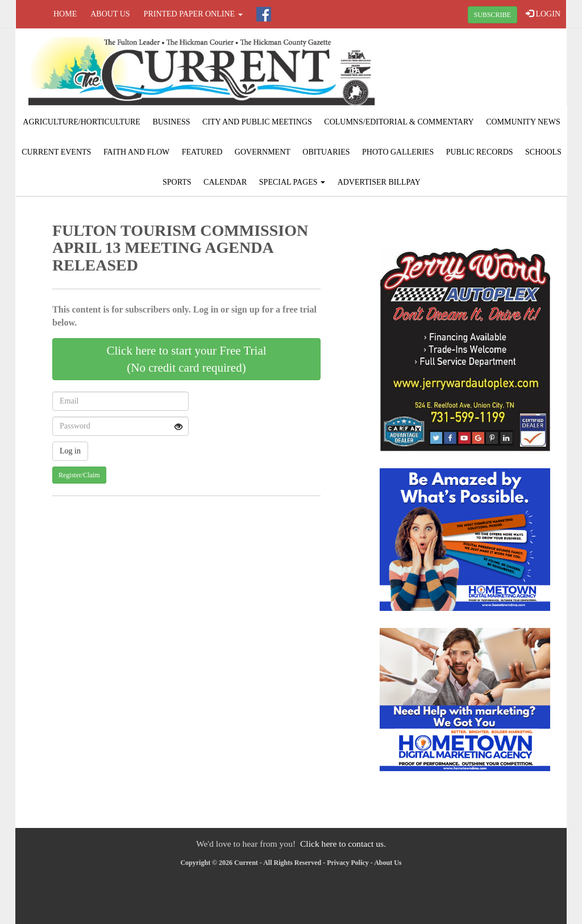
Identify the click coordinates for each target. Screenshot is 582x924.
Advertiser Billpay (379, 182)
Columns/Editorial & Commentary (399, 122)
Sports (177, 182)
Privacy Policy (348, 863)
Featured (202, 152)
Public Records (480, 152)
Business (171, 122)
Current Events (56, 152)
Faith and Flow (136, 152)
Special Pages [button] (292, 182)
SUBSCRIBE (492, 15)
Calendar (225, 182)
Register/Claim (79, 475)
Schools (543, 152)
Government (263, 152)
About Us (110, 14)
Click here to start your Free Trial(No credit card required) (186, 359)
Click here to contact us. (343, 844)
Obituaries (326, 152)
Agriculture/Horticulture (82, 122)
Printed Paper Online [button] (193, 14)
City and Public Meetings (257, 122)
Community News (523, 122)
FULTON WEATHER (474, 71)
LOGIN (543, 14)
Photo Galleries (398, 152)
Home (65, 14)
